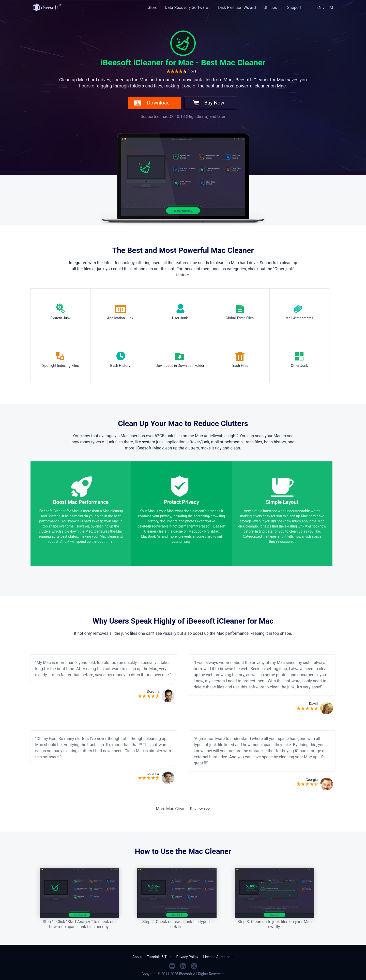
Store (152, 7)
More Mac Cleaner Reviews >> (183, 809)
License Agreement (218, 957)
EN (315, 8)
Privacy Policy (187, 957)
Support (294, 7)
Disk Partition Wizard (237, 7)
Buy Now (214, 103)
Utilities (270, 7)
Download (158, 103)
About (137, 957)
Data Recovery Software (186, 7)
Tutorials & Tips (159, 957)
